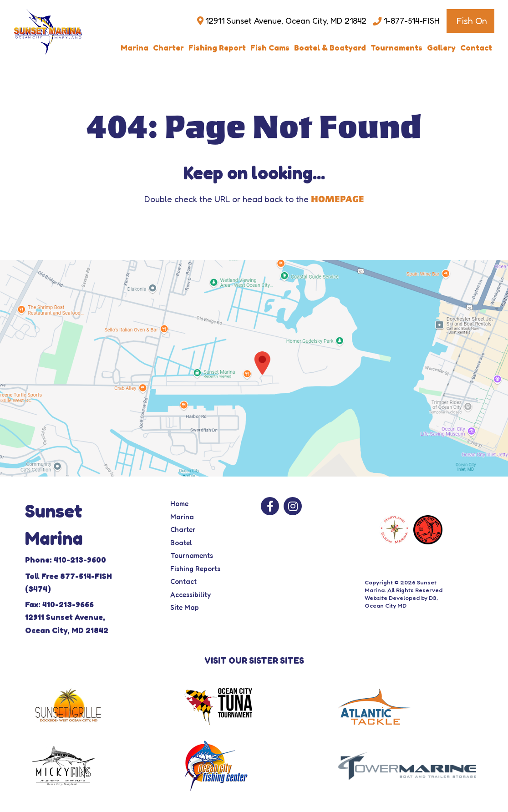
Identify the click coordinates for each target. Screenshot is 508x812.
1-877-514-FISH (412, 21)
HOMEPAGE (338, 199)
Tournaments (396, 48)
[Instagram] (293, 506)
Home (179, 504)
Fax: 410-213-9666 (59, 604)
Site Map (185, 607)
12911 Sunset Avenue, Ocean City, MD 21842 (286, 21)
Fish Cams (270, 48)
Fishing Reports (195, 569)
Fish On (472, 21)
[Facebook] (270, 506)
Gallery (441, 48)
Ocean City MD (386, 605)
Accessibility (191, 595)
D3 (433, 598)
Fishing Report (217, 48)
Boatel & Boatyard (330, 48)
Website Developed (392, 598)
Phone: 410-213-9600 (66, 560)
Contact (476, 48)
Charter (168, 48)
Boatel (181, 543)
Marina (135, 48)
